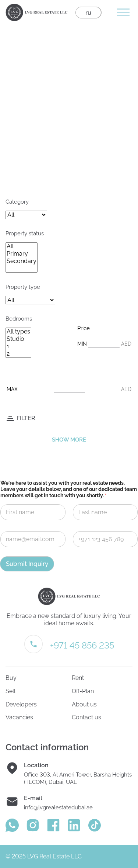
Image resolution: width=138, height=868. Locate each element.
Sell (10, 691)
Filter (26, 418)
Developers (21, 704)
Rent (78, 678)
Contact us (86, 717)
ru (88, 13)
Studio (18, 339)
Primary (22, 254)
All (22, 246)
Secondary (22, 261)
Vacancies (19, 717)
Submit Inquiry (27, 564)
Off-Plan (83, 691)
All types (18, 332)
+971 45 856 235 (82, 645)
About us (84, 704)
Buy (11, 678)
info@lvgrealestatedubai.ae (58, 808)
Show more (69, 440)
